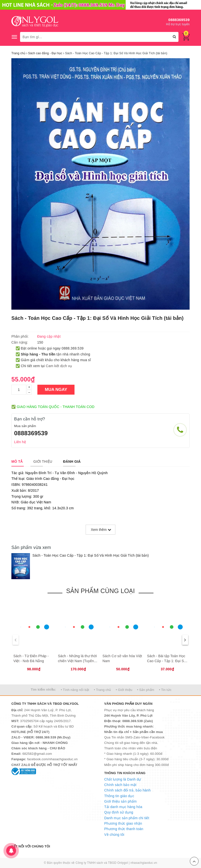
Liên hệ (20, 442)
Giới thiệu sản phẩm (120, 801)
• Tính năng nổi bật (75, 690)
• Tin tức (165, 690)
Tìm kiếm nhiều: (43, 690)
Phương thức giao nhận (123, 823)
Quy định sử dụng (119, 812)
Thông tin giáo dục (119, 796)
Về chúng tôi (114, 835)
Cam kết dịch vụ (59, 366)
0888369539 (179, 20)
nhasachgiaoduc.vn (144, 863)
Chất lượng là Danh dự (123, 779)
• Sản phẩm (146, 690)
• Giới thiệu (124, 690)
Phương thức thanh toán (124, 829)
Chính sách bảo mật (120, 785)
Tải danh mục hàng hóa (123, 807)
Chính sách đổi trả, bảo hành (127, 790)
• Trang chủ (102, 690)
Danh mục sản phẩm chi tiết (127, 818)
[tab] (17, 461)
